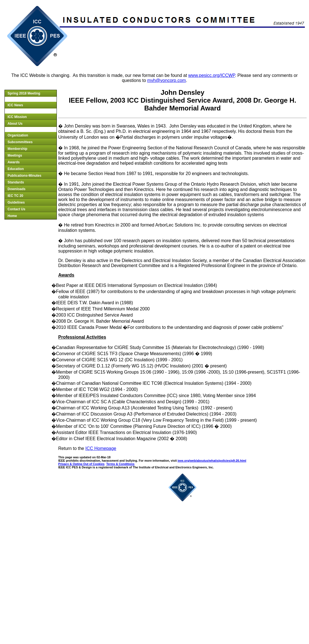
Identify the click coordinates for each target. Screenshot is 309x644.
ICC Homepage (101, 448)
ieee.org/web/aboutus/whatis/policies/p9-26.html (212, 461)
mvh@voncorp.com (167, 80)
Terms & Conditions (120, 464)
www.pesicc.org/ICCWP (212, 75)
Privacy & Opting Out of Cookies (81, 464)
